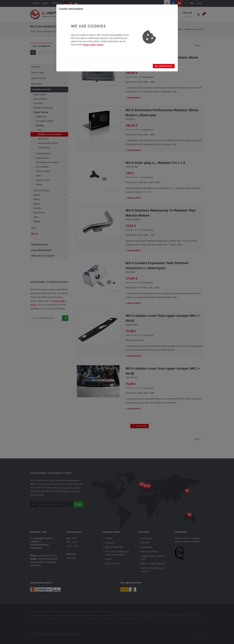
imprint (100, 45)
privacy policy (89, 45)
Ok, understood (164, 66)
